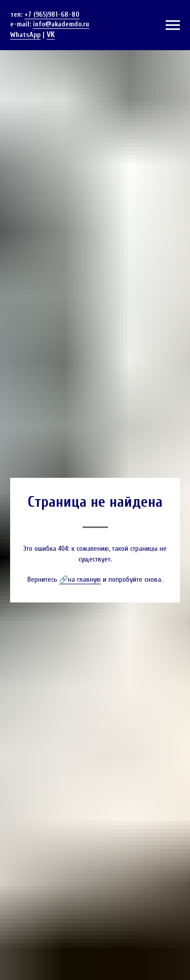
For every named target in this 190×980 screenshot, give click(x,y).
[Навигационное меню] (173, 25)
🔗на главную (80, 579)
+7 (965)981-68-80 (52, 14)
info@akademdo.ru (61, 24)
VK (51, 34)
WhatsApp (25, 35)
